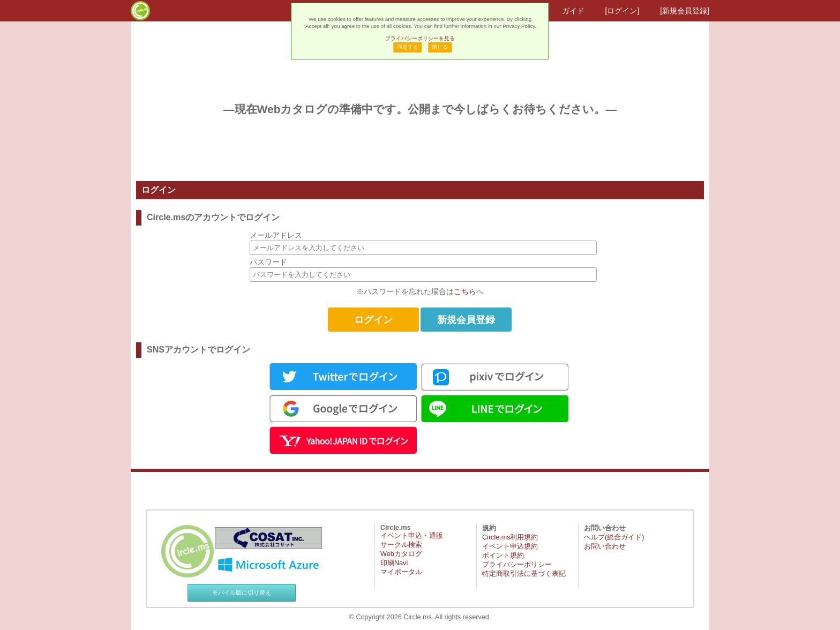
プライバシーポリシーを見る (420, 38)
